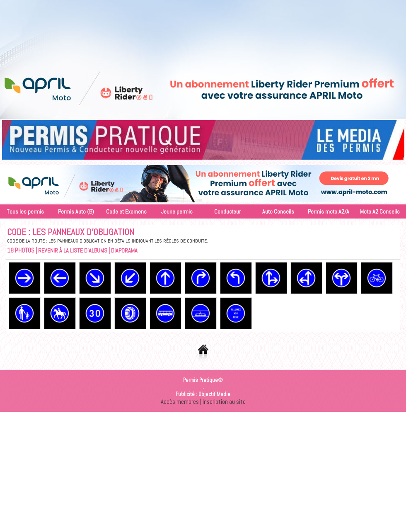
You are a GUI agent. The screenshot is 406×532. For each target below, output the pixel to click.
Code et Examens (126, 211)
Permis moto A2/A (329, 211)
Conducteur (227, 211)
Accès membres (180, 402)
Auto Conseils (278, 211)
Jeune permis (177, 211)
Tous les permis (25, 211)
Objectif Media (214, 394)
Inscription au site (224, 402)
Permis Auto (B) (76, 211)
